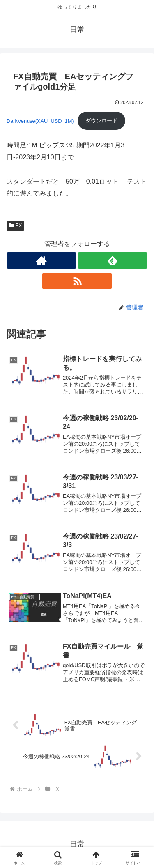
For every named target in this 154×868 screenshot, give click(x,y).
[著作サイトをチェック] (41, 260)
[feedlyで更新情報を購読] (113, 260)
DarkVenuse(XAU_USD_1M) (40, 121)
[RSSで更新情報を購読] (77, 281)
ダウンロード (101, 121)
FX (15, 226)
